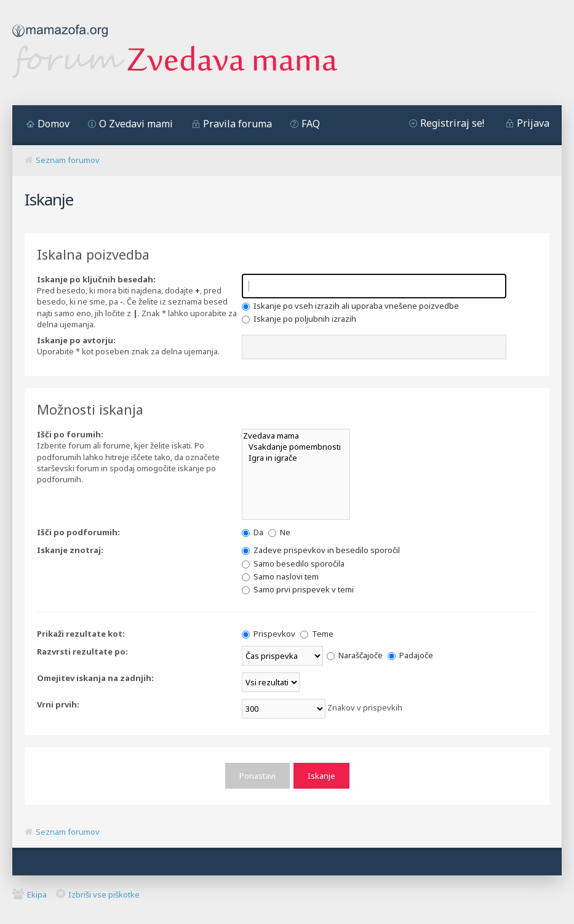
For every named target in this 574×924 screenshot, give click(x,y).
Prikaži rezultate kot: (81, 634)
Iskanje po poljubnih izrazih (299, 319)
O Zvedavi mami (136, 124)
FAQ (311, 124)
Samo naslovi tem (280, 576)
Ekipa (37, 894)
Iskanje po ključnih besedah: (96, 279)
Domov (54, 124)
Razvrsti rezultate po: (82, 651)
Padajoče (410, 655)
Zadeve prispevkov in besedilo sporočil (321, 550)
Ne (279, 532)
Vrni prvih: (58, 704)
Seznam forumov (68, 160)
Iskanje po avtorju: (76, 340)
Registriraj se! (452, 123)
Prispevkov (269, 634)
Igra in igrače (296, 458)
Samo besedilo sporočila (293, 564)
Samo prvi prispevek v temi (298, 589)
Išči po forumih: (70, 434)
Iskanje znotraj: (70, 550)
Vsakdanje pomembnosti (296, 447)
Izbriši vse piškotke (104, 894)
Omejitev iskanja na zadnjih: (95, 678)
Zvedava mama (296, 436)
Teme (317, 634)
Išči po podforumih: (78, 532)
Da (253, 532)
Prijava (533, 123)
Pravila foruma (237, 124)
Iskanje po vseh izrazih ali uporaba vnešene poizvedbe (350, 306)
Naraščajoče (355, 655)
